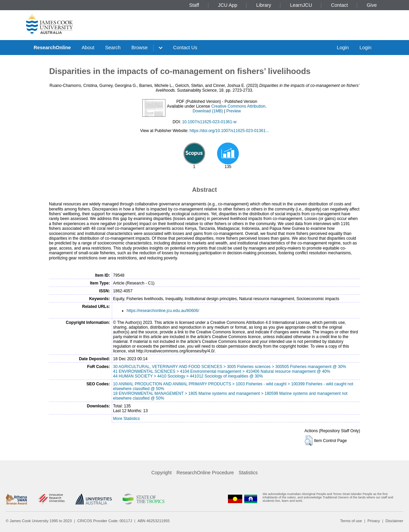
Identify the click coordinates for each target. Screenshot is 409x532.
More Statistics (127, 419)
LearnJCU (301, 5)
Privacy (374, 521)
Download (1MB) (208, 111)
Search (113, 48)
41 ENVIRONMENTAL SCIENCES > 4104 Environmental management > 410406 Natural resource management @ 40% (222, 371)
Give (372, 5)
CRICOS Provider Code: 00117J (105, 521)
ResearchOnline (52, 48)
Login (343, 48)
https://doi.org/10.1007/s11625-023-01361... (229, 131)
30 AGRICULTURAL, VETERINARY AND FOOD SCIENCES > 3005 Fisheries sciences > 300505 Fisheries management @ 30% (230, 367)
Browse (140, 48)
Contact (339, 5)
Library (264, 5)
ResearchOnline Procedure (205, 473)
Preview (234, 111)
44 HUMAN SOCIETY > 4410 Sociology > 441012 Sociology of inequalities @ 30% (188, 376)
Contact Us (185, 48)
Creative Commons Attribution (238, 106)
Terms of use (351, 521)
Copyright (162, 473)
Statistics (248, 473)
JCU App (228, 5)
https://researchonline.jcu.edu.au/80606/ (163, 311)
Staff (194, 5)
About (88, 48)
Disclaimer (394, 521)
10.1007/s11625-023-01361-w (209, 122)
